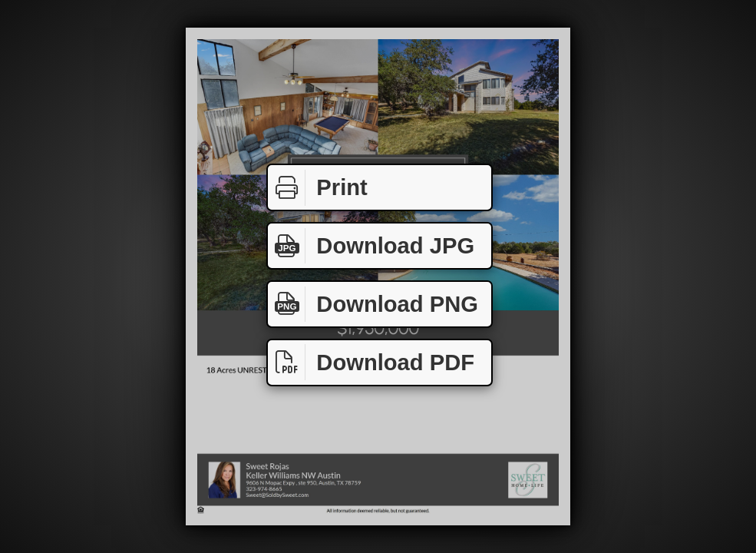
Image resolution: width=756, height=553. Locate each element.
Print (318, 188)
